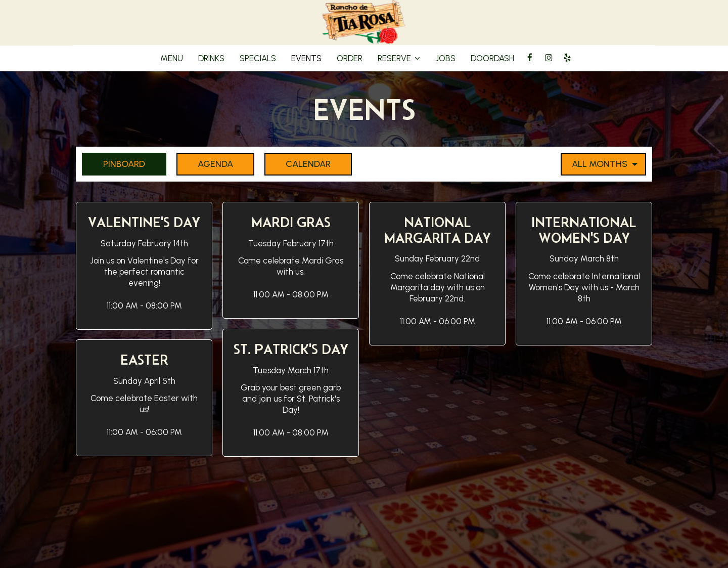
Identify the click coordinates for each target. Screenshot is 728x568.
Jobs (445, 58)
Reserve (399, 58)
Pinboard (113, 164)
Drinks (211, 58)
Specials (258, 58)
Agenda (205, 164)
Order (350, 58)
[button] (144, 266)
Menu (172, 58)
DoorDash (492, 58)
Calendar (298, 164)
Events (306, 58)
